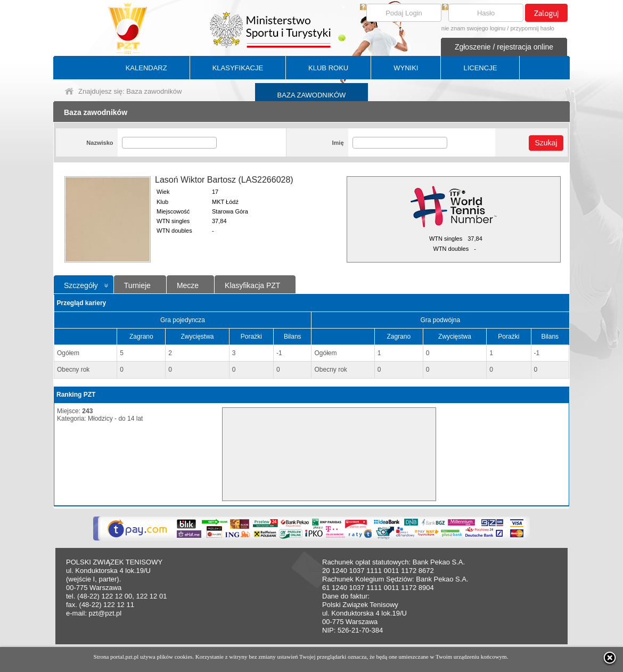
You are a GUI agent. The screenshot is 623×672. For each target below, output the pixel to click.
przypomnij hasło (532, 28)
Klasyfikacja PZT (252, 285)
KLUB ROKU (328, 68)
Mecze (188, 285)
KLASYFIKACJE (238, 68)
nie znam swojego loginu (473, 28)
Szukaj (546, 143)
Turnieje (137, 285)
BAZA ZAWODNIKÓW (312, 95)
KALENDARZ (146, 68)
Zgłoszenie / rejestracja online (504, 47)
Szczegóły (81, 285)
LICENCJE (480, 68)
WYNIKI (406, 68)
